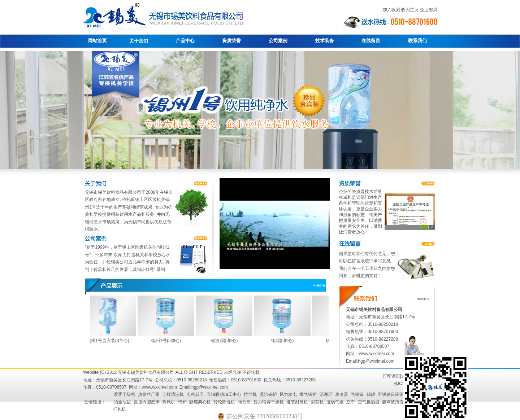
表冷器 (342, 394)
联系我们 (417, 41)
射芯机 (317, 402)
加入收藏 (391, 10)
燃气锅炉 (308, 394)
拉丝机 (250, 394)
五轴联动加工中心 (224, 394)
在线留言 (371, 41)
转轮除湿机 (224, 402)
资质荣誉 (231, 41)
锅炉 (182, 402)
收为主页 (410, 10)
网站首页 (97, 41)
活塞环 (326, 394)
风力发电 (288, 394)
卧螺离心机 (200, 402)
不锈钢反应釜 (391, 394)
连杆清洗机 (173, 394)
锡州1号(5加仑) (168, 341)
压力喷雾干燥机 (269, 402)
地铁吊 (244, 402)
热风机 (169, 402)
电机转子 (195, 394)
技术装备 (325, 41)
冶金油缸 (122, 402)
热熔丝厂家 (149, 394)
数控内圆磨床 (147, 402)
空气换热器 (369, 402)
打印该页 (391, 376)
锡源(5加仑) (284, 341)
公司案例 (278, 41)
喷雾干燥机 (125, 394)
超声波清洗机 (395, 402)
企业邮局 (429, 10)
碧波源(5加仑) (226, 341)
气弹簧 (357, 394)
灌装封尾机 (297, 402)
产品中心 (185, 41)
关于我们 (139, 41)
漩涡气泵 (335, 402)
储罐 (371, 394)
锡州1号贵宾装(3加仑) (110, 341)
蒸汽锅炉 (268, 394)
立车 (351, 402)
